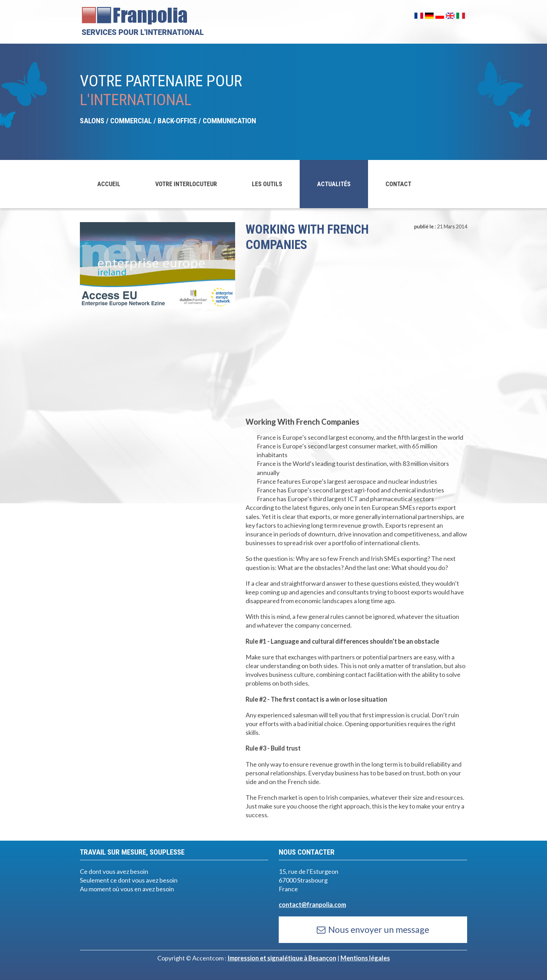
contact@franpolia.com (312, 905)
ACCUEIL (109, 184)
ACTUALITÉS (334, 184)
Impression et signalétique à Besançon (282, 958)
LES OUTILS (267, 184)
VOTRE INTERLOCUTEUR (186, 184)
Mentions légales (365, 958)
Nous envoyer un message (373, 929)
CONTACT (398, 184)
